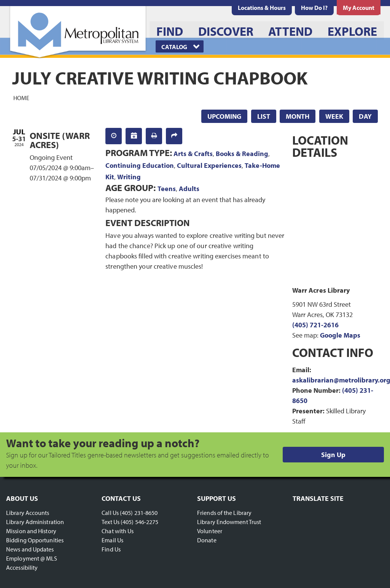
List (264, 116)
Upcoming (224, 116)
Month (298, 116)
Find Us (111, 549)
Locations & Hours (262, 8)
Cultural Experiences (209, 165)
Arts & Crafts (193, 154)
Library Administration (35, 522)
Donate (207, 540)
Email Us (112, 540)
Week (334, 116)
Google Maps (340, 335)
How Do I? (314, 8)
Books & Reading (242, 154)
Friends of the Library (224, 513)
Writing (129, 177)
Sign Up (333, 455)
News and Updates (30, 549)
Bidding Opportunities (35, 540)
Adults (189, 189)
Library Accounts (28, 513)
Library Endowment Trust (229, 522)
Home (21, 97)
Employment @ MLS (32, 558)
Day (365, 116)
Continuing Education (140, 165)
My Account (359, 8)
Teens (167, 189)
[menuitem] (262, 8)
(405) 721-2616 (315, 325)
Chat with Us (118, 531)
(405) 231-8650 (139, 513)
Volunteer (210, 531)
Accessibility (22, 567)
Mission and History (31, 531)
